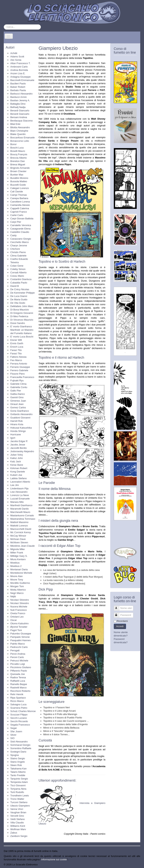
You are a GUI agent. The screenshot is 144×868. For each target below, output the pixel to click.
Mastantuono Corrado (22, 515)
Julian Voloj (16, 455)
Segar (14, 728)
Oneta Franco (18, 613)
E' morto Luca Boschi (22, 337)
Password (118, 614)
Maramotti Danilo (19, 509)
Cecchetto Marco (19, 242)
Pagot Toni (16, 630)
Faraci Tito (16, 350)
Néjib (13, 596)
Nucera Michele (19, 607)
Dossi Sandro (18, 323)
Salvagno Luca (18, 704)
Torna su (136, 865)
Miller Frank (17, 553)
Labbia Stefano (18, 478)
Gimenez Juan (18, 401)
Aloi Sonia (16, 60)
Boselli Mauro (18, 151)
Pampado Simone (20, 637)
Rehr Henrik (17, 694)
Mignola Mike (18, 549)
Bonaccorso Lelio (20, 141)
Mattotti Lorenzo (19, 526)
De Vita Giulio (18, 303)
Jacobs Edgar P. (19, 441)
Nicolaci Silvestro (20, 600)
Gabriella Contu (19, 387)
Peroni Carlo (17, 657)
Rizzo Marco (17, 701)
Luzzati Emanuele (20, 499)
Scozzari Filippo (19, 715)
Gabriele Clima (18, 384)
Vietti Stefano (18, 819)
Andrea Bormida (19, 70)
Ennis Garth (17, 343)
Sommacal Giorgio (20, 745)
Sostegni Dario (18, 752)
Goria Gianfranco (20, 411)
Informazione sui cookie (54, 859)
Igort (13, 438)
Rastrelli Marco (18, 688)
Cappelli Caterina (20, 208)
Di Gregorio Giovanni (22, 313)
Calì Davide (17, 192)
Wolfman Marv (18, 829)
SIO (12, 738)
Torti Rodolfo (17, 792)
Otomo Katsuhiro (19, 623)
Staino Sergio (18, 758)
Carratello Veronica (21, 225)
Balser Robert (18, 87)
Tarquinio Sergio (19, 779)
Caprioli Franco (19, 212)
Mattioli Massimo (19, 522)
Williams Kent (18, 826)
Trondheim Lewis (20, 796)
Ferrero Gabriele (19, 370)
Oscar (14, 620)
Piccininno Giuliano (21, 667)
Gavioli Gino (17, 397)
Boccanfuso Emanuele (22, 138)
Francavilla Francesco (22, 377)
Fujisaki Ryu (17, 380)
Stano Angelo (18, 762)
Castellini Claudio (20, 232)
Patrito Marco (18, 644)
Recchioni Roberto (20, 691)
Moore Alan (16, 576)
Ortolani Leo (17, 617)
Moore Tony (17, 580)
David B (15, 286)
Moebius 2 (16, 566)
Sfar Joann (16, 731)
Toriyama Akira (18, 789)
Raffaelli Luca (18, 681)
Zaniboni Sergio (19, 836)
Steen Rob (16, 765)
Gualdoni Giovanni (20, 418)
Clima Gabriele (18, 256)
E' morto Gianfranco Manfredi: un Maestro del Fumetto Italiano (22, 330)
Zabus (14, 833)
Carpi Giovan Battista (22, 218)
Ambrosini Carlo (19, 67)
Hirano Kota (17, 424)
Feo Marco (16, 360)
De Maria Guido (19, 299)
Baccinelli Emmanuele (22, 80)
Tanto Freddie (18, 775)
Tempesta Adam (19, 782)
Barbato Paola (18, 90)
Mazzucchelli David (21, 529)
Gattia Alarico (18, 394)
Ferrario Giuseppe (20, 367)
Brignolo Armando (20, 168)
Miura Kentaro (18, 559)
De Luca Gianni (19, 296)
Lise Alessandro (19, 492)
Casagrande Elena (20, 229)
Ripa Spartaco (18, 698)
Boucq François (19, 154)
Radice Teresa (18, 677)
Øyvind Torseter (19, 627)
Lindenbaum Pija (19, 488)
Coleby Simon (18, 269)
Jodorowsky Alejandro (22, 451)
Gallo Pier (16, 391)
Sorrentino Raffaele (21, 748)
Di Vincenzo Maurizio (22, 320)
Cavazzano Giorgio (21, 239)
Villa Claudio (17, 823)
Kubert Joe (16, 475)
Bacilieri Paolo (18, 84)
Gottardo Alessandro (21, 414)
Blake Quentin (18, 134)
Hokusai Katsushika (21, 428)
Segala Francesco (20, 725)
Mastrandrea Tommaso (23, 519)
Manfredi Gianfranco (21, 505)
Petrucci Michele (19, 661)
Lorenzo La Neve (20, 495)
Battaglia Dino (18, 104)
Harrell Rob (16, 421)
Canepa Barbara (19, 198)
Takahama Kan (18, 769)
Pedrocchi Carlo (19, 647)
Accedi (120, 626)
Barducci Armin (18, 97)
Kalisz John (16, 458)
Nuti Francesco (18, 610)
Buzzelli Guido (18, 185)
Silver (13, 735)
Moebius (15, 563)
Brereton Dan (18, 161)
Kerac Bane (17, 465)
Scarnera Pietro (19, 708)
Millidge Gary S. (19, 556)
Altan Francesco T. (20, 63)
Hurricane (16, 434)
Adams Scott (17, 57)
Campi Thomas (19, 195)
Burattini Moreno (19, 178)
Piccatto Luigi (18, 664)
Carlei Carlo (17, 215)
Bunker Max (17, 175)
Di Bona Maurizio (20, 310)
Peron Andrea (18, 654)
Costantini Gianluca (21, 279)
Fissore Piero (18, 374)
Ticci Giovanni (18, 785)
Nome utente (118, 607)
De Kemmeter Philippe (22, 293)
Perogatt (15, 650)
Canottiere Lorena (20, 202)
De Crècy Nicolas (20, 289)
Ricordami (122, 621)
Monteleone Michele (21, 573)
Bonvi (13, 144)
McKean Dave (18, 539)
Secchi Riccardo (19, 721)
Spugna (15, 755)
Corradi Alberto (18, 272)
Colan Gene (17, 266)
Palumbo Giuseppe (21, 634)
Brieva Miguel (18, 165)
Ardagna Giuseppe (20, 77)
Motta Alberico (18, 590)
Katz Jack (16, 461)
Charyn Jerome (19, 245)
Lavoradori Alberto (20, 482)
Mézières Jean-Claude (22, 546)
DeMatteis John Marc (22, 306)
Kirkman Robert (19, 468)
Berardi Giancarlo (20, 111)
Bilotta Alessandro (20, 127)
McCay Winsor (18, 536)
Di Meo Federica (19, 316)
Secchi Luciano (19, 718)
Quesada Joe (18, 674)
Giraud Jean (17, 404)
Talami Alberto (18, 772)
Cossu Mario (17, 276)
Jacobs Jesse (18, 445)
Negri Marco (17, 593)
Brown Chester (18, 171)
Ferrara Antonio (19, 364)
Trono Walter (17, 799)
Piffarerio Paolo (19, 671)
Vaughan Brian (18, 812)
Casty (13, 235)
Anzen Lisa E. (18, 73)
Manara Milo (17, 502)
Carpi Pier (16, 222)
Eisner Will (16, 340)
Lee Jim (15, 485)
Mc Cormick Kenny (21, 532)
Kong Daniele (18, 472)
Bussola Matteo (19, 181)
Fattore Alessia (18, 357)
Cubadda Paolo (19, 283)
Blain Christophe (19, 131)
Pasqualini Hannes (20, 640)
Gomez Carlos (18, 407)
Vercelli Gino (17, 816)
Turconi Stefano (19, 802)
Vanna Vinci (17, 809)
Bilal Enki (15, 124)
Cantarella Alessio (20, 205)
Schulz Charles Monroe (23, 711)
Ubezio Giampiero (20, 806)
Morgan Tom (17, 586)
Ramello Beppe (19, 684)
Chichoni (15, 249)
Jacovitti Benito (18, 448)
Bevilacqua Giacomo (21, 121)
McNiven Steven (19, 542)
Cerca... (4, 24)
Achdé (14, 53)
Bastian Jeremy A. (20, 100)
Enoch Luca (17, 347)
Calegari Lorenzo (20, 188)
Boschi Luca (17, 148)
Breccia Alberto (18, 158)
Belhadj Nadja (18, 107)
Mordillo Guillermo (20, 583)
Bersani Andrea (19, 117)
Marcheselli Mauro (20, 512)
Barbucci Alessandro (21, 94)
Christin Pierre (18, 252)
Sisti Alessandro (19, 742)
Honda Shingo (18, 431)
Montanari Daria (19, 569)
